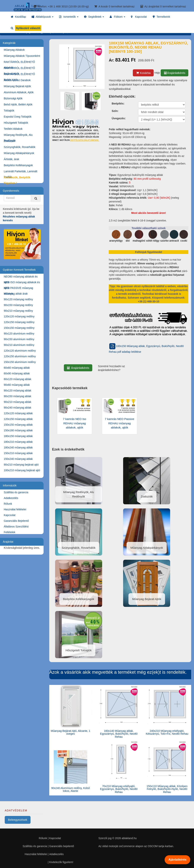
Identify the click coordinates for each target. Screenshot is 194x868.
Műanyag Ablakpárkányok (19, 153)
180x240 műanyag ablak (18, 447)
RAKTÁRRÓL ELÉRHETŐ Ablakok (19, 63)
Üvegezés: (119, 118)
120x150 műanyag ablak (18, 419)
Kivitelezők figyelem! (61, 862)
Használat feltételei (15, 509)
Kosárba (143, 73)
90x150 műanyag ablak (18, 396)
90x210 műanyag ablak (18, 402)
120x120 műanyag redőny (19, 316)
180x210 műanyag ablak (18, 442)
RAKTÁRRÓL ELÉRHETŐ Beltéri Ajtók (19, 75)
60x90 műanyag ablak (17, 373)
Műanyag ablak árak (16, 294)
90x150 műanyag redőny (18, 305)
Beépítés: (118, 103)
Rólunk (8, 504)
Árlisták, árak (11, 159)
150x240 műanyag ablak (18, 459)
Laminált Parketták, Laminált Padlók (21, 172)
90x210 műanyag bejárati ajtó (21, 465)
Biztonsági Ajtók (13, 98)
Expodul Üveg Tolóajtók (18, 117)
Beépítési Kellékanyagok (18, 165)
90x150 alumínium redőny (19, 339)
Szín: (115, 111)
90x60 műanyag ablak (17, 385)
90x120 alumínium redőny (19, 334)
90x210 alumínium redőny (19, 345)
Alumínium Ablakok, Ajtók (19, 92)
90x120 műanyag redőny (18, 299)
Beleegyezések (18, 820)
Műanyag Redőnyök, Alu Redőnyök (18, 136)
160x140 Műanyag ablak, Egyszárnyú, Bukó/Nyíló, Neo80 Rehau (119, 734)
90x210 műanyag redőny (18, 311)
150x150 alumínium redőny (20, 362)
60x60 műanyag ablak (17, 368)
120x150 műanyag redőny (19, 322)
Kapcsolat (10, 515)
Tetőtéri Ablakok (13, 129)
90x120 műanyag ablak (18, 391)
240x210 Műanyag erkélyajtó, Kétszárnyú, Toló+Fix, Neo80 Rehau (167, 732)
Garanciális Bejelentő (16, 521)
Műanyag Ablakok (14, 50)
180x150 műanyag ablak (18, 436)
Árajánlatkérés (174, 73)
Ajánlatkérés (178, 860)
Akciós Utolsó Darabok (17, 80)
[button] (43, 17)
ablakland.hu (129, 838)
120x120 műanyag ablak (18, 413)
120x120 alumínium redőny (20, 351)
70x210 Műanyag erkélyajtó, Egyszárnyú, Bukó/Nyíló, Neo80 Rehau (119, 789)
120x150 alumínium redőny (20, 356)
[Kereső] (36, 198)
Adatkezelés (11, 498)
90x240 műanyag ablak (18, 408)
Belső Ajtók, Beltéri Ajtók (18, 104)
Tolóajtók (9, 111)
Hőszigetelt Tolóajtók (16, 123)
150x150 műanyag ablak (18, 425)
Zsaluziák (9, 141)
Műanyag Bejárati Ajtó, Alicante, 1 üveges (71, 732)
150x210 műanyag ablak (18, 453)
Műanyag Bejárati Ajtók (17, 86)
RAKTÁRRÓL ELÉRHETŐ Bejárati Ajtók (19, 69)
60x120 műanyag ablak (18, 379)
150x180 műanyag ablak (18, 430)
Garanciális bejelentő (62, 846)
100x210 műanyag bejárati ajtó (22, 470)
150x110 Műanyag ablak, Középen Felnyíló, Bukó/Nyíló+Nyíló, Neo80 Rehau (167, 789)
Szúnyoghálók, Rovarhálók (20, 147)
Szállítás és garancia (16, 492)
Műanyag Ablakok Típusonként (22, 56)
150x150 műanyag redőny (19, 328)
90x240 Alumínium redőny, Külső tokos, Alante (70, 789)
